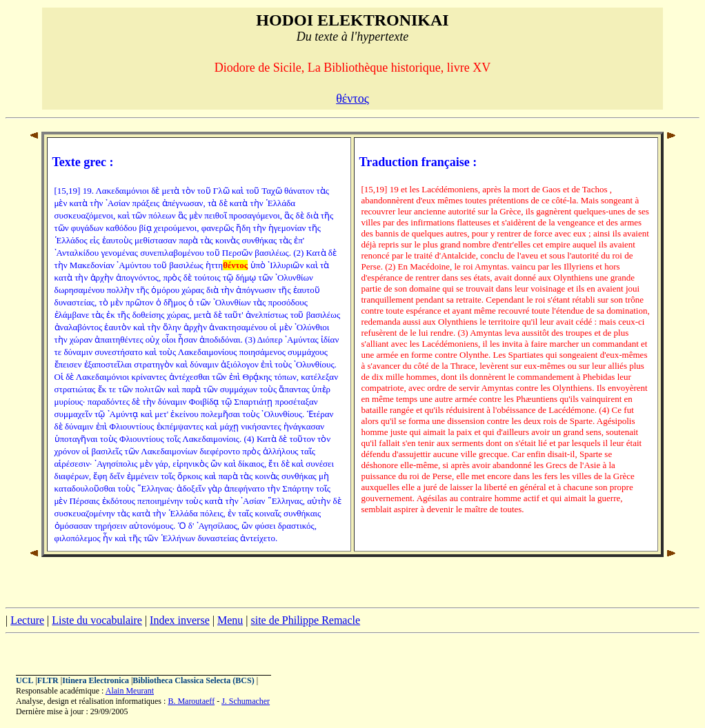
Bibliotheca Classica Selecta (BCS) (193, 680)
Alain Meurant (130, 691)
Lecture (27, 620)
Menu (230, 620)
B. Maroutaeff (191, 701)
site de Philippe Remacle (305, 620)
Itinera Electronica (96, 680)
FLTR (48, 680)
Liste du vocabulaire (97, 620)
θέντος (352, 99)
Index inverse (180, 620)
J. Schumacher (246, 701)
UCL (24, 680)
